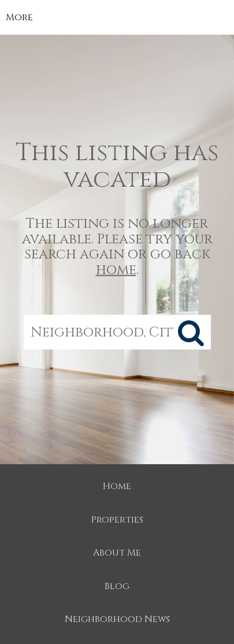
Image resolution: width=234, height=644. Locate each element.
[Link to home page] (117, 17)
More (19, 17)
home (116, 269)
